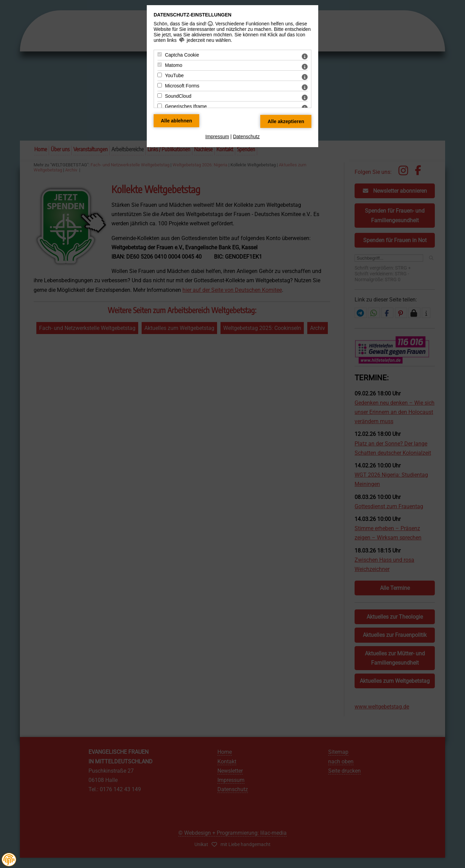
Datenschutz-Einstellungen (193, 15)
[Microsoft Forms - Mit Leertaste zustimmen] (160, 85)
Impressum (217, 136)
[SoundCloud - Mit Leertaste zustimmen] (160, 96)
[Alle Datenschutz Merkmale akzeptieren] (286, 121)
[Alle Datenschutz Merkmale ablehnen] (176, 121)
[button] (9, 860)
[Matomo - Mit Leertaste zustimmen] (160, 65)
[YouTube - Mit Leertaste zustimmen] (160, 75)
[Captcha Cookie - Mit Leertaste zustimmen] (160, 54)
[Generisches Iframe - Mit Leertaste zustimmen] (160, 106)
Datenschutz (246, 136)
